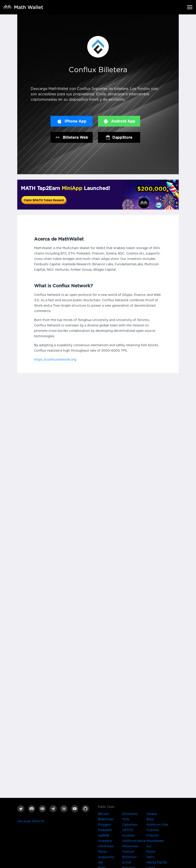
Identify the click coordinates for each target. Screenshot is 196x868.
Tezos (102, 852)
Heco (150, 857)
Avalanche (106, 857)
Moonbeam (155, 841)
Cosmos (153, 830)
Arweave (105, 841)
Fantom (128, 852)
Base (150, 819)
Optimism (130, 825)
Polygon (104, 825)
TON (126, 819)
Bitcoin (104, 814)
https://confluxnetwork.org (55, 360)
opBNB (103, 836)
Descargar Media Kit (31, 821)
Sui (149, 846)
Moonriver (130, 846)
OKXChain (106, 846)
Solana (152, 814)
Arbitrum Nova (134, 841)
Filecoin (153, 836)
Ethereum (130, 814)
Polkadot (105, 830)
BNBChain (106, 819)
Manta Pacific (157, 863)
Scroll (127, 863)
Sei (100, 863)
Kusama (128, 836)
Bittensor (130, 857)
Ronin (151, 852)
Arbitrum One (157, 825)
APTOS (128, 830)
